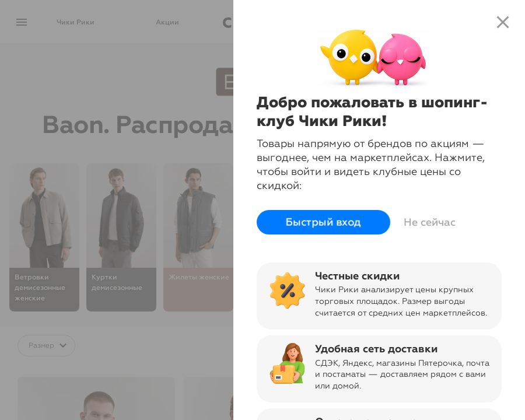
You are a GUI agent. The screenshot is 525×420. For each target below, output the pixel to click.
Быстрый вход (321, 222)
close (503, 22)
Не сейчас (427, 222)
